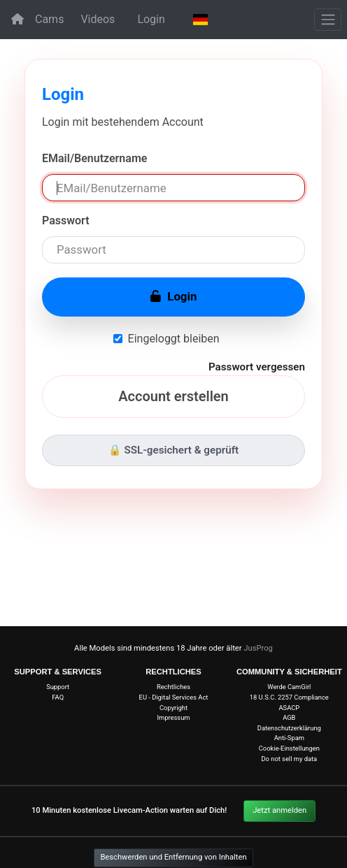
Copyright (173, 708)
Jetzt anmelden (279, 810)
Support (58, 687)
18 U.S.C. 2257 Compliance (289, 697)
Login (151, 19)
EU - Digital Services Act (174, 697)
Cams (49, 19)
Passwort (66, 220)
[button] (200, 20)
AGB (289, 717)
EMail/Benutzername (94, 158)
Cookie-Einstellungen (289, 748)
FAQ (58, 697)
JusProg (258, 648)
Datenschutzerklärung (289, 728)
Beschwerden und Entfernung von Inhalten (173, 857)
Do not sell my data (289, 759)
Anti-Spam (289, 738)
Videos (98, 19)
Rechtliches (173, 687)
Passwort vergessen (257, 367)
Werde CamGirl (289, 687)
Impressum (173, 717)
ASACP (289, 708)
